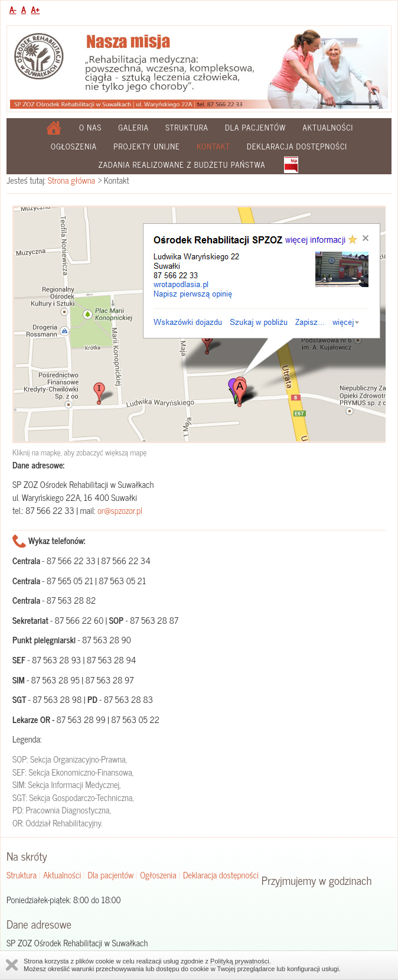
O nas (90, 127)
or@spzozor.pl (120, 510)
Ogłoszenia (74, 146)
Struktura (187, 127)
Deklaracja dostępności (297, 146)
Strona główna (71, 180)
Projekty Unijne (147, 146)
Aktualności (328, 127)
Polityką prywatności (240, 961)
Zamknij (12, 965)
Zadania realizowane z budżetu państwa (182, 165)
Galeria (133, 127)
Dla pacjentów (255, 127)
